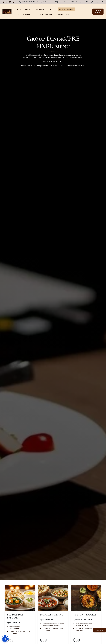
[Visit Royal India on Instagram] (7, 2)
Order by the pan (44, 14)
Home (18, 9)
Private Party (24, 14)
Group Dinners (66, 9)
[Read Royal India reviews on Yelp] (13, 2)
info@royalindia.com (43, 66)
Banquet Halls (64, 14)
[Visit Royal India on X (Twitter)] (10, 2)
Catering (40, 9)
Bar (52, 9)
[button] (5, 639)
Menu (28, 9)
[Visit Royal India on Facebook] (4, 2)
